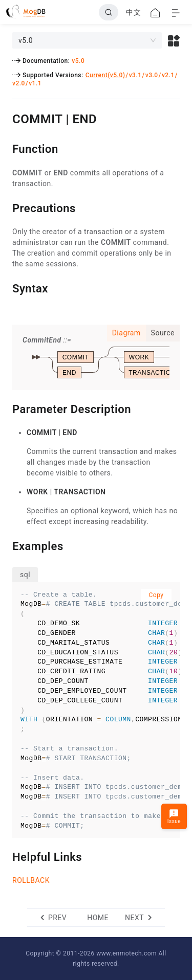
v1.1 (35, 83)
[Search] (109, 12)
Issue (174, 816)
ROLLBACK (31, 880)
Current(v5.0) (105, 75)
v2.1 (168, 75)
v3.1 (135, 75)
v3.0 (152, 75)
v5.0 (78, 61)
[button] (174, 40)
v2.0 (19, 83)
